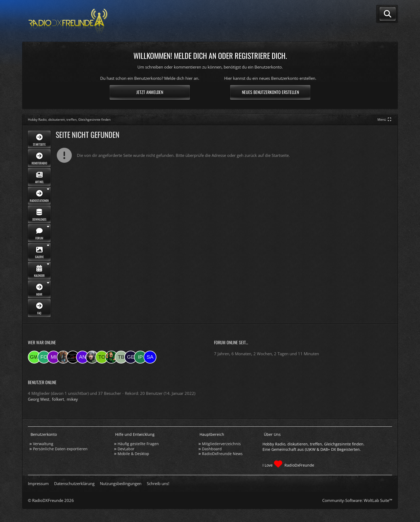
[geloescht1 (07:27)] (131, 357)
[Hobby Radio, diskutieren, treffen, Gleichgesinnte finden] (68, 21)
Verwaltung (43, 444)
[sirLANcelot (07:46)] (111, 357)
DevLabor (126, 449)
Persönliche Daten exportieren (60, 449)
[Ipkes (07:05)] (140, 357)
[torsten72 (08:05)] (102, 357)
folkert (58, 399)
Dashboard (212, 449)
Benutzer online (42, 382)
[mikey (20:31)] (54, 357)
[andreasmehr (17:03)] (82, 357)
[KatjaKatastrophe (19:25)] (63, 357)
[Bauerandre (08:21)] (92, 357)
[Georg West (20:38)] (34, 357)
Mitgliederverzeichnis (221, 444)
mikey (72, 399)
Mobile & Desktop (133, 454)
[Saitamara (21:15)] (150, 357)
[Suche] (388, 14)
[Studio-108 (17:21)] (73, 357)
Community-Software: (357, 500)
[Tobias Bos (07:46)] (121, 357)
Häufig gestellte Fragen (138, 444)
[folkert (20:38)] (44, 357)
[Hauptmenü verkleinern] (385, 120)
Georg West (39, 399)
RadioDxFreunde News (222, 454)
